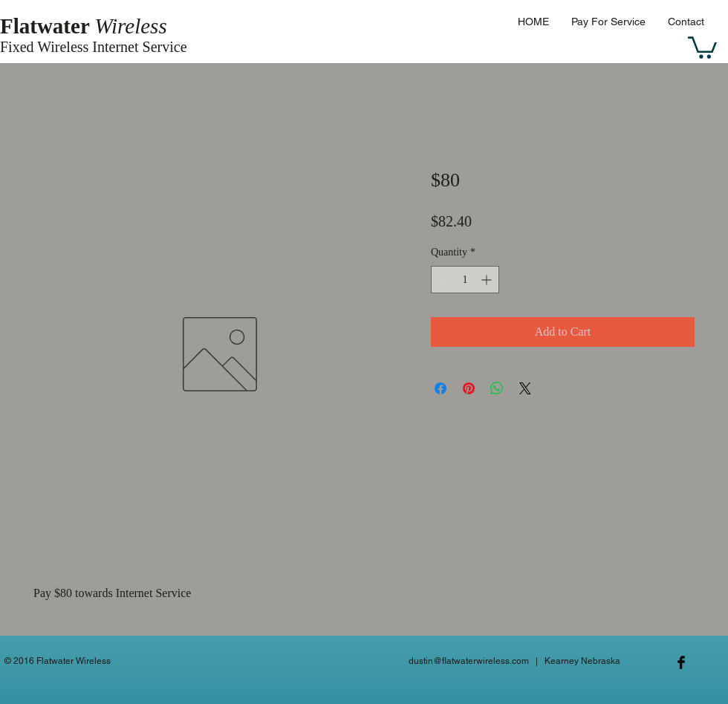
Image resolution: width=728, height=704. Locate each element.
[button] (702, 46)
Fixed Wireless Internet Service (94, 47)
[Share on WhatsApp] (497, 388)
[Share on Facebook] (441, 388)
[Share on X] (525, 388)
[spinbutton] (465, 280)
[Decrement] (442, 280)
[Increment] (488, 280)
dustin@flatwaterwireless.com (469, 661)
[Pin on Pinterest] (469, 388)
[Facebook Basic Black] (681, 662)
